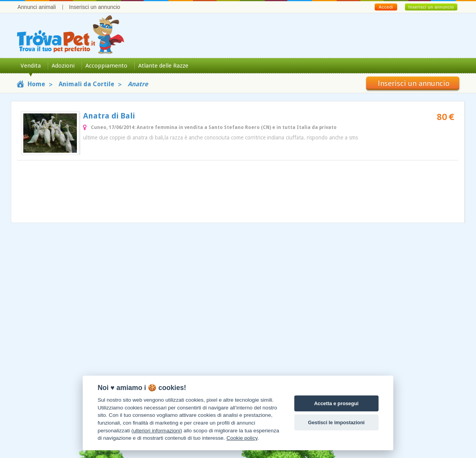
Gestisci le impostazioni (336, 422)
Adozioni (63, 66)
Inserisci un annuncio (95, 7)
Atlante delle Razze (163, 66)
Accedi (386, 7)
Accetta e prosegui (336, 403)
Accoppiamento (106, 66)
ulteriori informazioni (157, 431)
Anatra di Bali (109, 116)
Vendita (31, 66)
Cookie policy (242, 438)
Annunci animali (37, 7)
